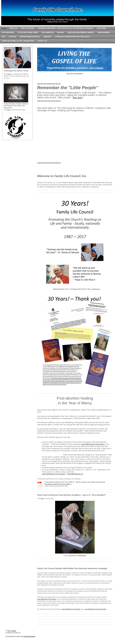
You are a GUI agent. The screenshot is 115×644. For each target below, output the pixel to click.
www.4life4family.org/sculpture (47, 599)
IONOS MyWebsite (30, 636)
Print (8, 631)
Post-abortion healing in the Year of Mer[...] (58, 484)
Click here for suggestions (75, 73)
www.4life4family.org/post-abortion (95, 609)
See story (78, 97)
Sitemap (14, 631)
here (9, 110)
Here (9, 74)
